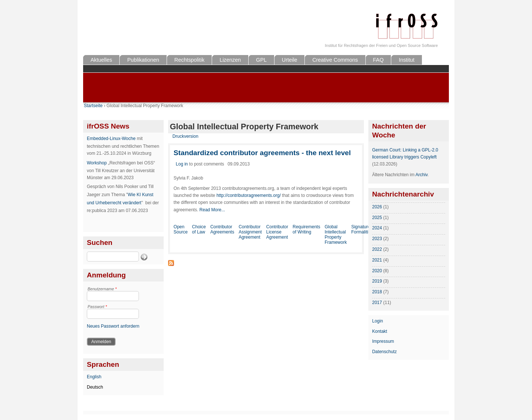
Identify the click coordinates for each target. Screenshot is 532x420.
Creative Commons (335, 60)
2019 (377, 281)
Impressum (383, 341)
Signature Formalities (362, 229)
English (94, 377)
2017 (377, 303)
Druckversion (185, 136)
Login (377, 321)
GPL (261, 60)
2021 (377, 260)
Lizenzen (230, 60)
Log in (182, 164)
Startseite (93, 106)
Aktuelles (101, 60)
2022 (377, 249)
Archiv (422, 175)
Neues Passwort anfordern (113, 326)
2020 (377, 271)
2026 (377, 207)
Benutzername (102, 289)
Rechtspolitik (190, 60)
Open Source (181, 229)
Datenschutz (384, 352)
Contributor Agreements (222, 229)
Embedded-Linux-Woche (111, 139)
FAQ (378, 60)
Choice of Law (199, 229)
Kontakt (380, 331)
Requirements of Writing (306, 229)
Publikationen (143, 60)
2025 (377, 218)
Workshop (97, 163)
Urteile (290, 60)
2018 (377, 292)
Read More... (212, 210)
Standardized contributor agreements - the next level (262, 153)
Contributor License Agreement (277, 232)
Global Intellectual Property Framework (336, 235)
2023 (377, 239)
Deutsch (95, 387)
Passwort (97, 307)
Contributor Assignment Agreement (250, 232)
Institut (406, 60)
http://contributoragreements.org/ (249, 195)
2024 (377, 228)
